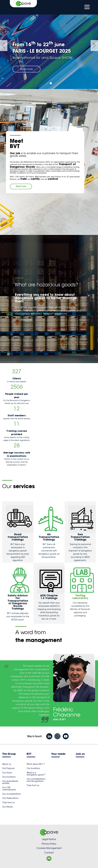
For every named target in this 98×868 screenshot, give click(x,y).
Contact (49, 853)
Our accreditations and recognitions (36, 780)
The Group (9, 754)
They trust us (8, 802)
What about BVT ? (36, 764)
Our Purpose (8, 768)
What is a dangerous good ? (36, 774)
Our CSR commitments (9, 789)
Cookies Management (49, 848)
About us (7, 764)
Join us (80, 754)
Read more (26, 69)
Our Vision (7, 773)
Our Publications (10, 798)
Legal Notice (49, 839)
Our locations (9, 777)
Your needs (58, 754)
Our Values (8, 807)
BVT (29, 754)
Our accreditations (12, 794)
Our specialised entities (10, 782)
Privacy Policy (49, 844)
